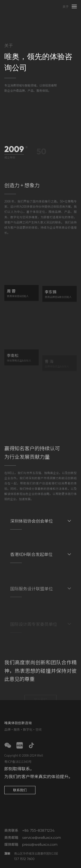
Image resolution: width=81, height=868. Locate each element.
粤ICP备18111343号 (18, 761)
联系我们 (20, 790)
